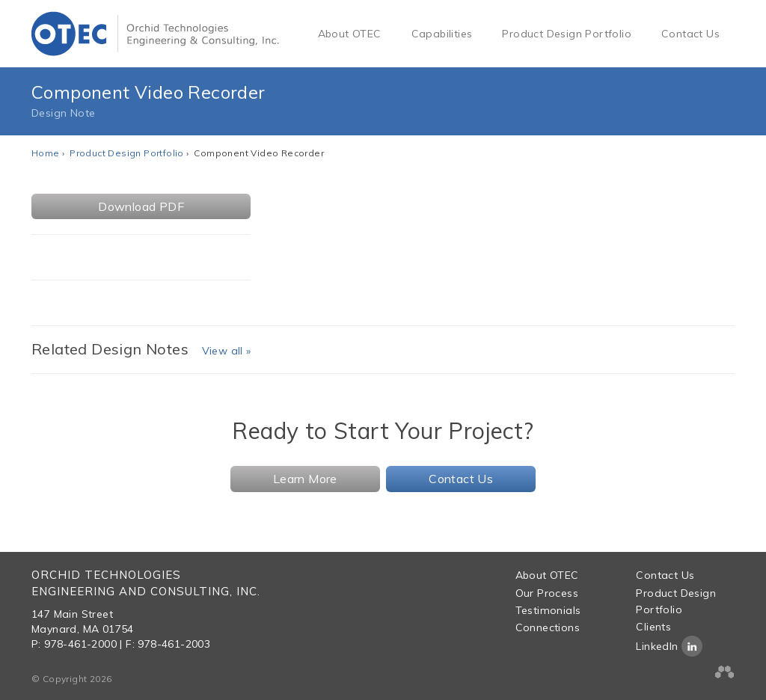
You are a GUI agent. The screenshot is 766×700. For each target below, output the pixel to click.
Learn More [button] (305, 479)
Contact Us (690, 34)
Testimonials (548, 610)
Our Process (547, 593)
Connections (548, 627)
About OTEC (350, 34)
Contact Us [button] (461, 479)
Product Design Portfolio (567, 34)
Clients (653, 627)
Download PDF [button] (141, 206)
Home (46, 153)
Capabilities (442, 34)
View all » (227, 351)
